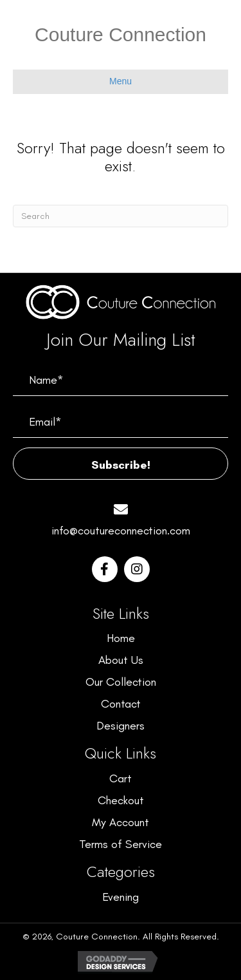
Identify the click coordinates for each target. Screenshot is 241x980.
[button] (121, 464)
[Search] (121, 216)
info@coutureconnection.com (121, 531)
